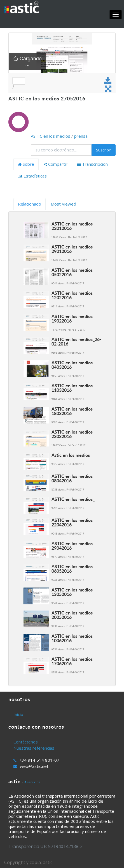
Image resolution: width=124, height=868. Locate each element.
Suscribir (104, 150)
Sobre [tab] (26, 164)
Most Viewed (63, 204)
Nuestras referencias (34, 748)
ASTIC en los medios (51, 136)
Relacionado (30, 204)
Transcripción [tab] (92, 164)
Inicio (18, 714)
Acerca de (32, 782)
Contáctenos (26, 742)
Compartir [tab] (56, 164)
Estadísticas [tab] (32, 176)
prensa (81, 136)
